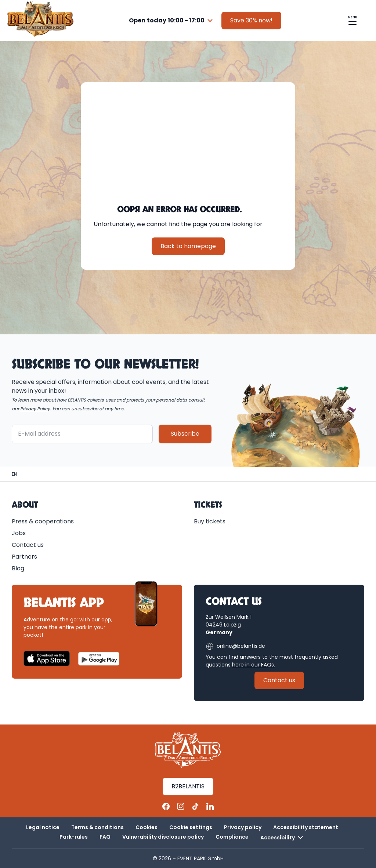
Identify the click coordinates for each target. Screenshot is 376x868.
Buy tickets (210, 521)
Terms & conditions (97, 827)
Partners (24, 557)
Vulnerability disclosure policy (163, 837)
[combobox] (172, 21)
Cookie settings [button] (191, 827)
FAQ (105, 837)
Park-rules (74, 837)
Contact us (28, 545)
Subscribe (185, 434)
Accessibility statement (306, 827)
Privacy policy (243, 827)
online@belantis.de (235, 646)
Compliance (232, 837)
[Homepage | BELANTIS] (14, 474)
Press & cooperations (43, 521)
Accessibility (283, 838)
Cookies (147, 827)
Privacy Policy (35, 409)
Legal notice (43, 827)
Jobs (19, 533)
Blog (18, 568)
